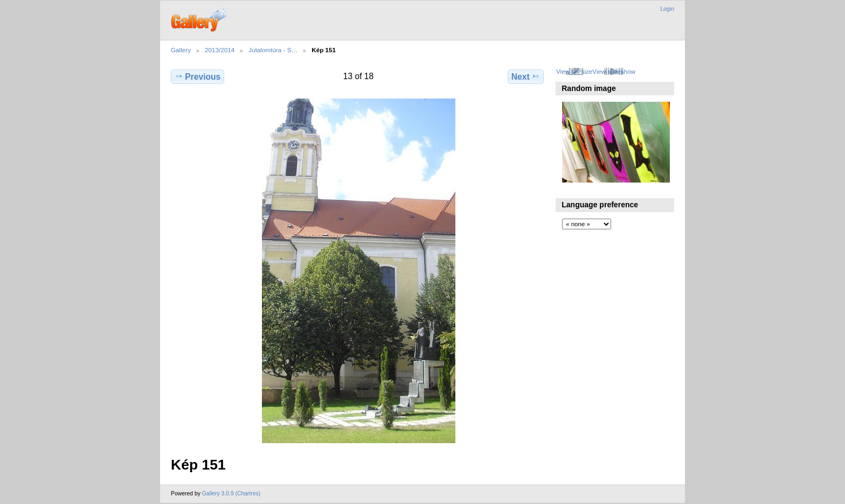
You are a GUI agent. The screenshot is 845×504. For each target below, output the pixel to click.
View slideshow (614, 71)
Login (667, 9)
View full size (574, 71)
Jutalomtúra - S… (273, 50)
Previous (198, 76)
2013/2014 (220, 50)
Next (526, 76)
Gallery (181, 50)
